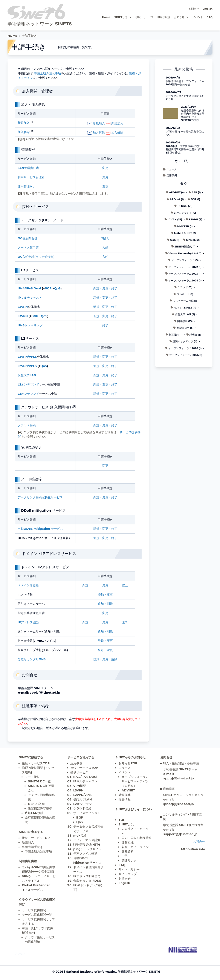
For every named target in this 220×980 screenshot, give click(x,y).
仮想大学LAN (27, 375)
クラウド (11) (183, 287)
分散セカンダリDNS (32, 659)
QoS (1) (173, 240)
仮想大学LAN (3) (183, 314)
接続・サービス (145, 17)
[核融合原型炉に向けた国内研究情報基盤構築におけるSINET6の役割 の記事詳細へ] (170, 114)
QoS (57, 288)
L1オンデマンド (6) (183, 213)
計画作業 (125, 795)
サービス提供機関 (34, 910)
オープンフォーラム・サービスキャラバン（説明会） (137, 781)
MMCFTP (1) (183, 226)
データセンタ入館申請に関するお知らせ (185, 97)
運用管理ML (26, 186)
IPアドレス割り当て (87, 876)
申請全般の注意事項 (47, 73)
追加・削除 (105, 604)
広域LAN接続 (34, 813)
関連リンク (129, 860)
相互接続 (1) (174, 335)
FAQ (210, 17)
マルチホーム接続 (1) (183, 301)
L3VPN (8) (194, 219)
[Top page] (183, 950)
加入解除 (24, 132)
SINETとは (123, 17)
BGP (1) (194, 199)
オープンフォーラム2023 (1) (183, 274)
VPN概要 (80, 786)
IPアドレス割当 (28, 622)
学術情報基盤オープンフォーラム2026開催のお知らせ (185, 83)
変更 (105, 168)
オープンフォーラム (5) (183, 260)
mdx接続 (80, 836)
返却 (125, 622)
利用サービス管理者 (31, 177)
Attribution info (193, 849)
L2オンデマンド (28, 384)
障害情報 (125, 799)
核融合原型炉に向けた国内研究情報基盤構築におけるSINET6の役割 (193, 115)
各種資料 (128, 851)
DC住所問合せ (27, 238)
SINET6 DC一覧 (39, 781)
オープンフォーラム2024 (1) (183, 280)
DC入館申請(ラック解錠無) (36, 257)
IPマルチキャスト (30, 298)
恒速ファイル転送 (85, 854)
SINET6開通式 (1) (183, 247)
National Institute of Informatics (91, 972)
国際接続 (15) (183, 321)
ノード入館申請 (28, 247)
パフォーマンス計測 (87, 840)
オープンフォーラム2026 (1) (183, 348)
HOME (12, 36)
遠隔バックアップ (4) (183, 341)
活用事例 (170, 175)
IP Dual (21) (183, 206)
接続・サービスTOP (36, 763)
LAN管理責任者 (28, 168)
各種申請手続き (32, 847)
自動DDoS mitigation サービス (40, 529)
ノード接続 (32, 777)
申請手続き (164, 17)
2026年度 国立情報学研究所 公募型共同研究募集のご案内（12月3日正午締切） (185, 149)
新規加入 (24, 123)
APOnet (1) (175, 199)
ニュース (170, 169)
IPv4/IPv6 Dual (29, 288)
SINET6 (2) (191, 240)
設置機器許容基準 (40, 808)
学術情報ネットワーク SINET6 (40, 24)
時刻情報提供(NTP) (87, 845)
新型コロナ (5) (183, 328)
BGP (48, 288)
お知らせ (181, 17)
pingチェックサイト (87, 849)
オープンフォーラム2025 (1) (184, 355)
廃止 (125, 585)
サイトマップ (128, 874)
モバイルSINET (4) (183, 308)
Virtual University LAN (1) (183, 253)
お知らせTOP (128, 763)
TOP (122, 820)
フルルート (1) (183, 294)
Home (106, 17)
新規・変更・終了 (105, 288)
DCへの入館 (36, 804)
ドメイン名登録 (28, 585)
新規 (85, 585)
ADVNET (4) (175, 192)
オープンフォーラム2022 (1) (183, 267)
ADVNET (128, 790)
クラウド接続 (27, 425)
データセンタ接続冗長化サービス (40, 497)
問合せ (105, 238)
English (208, 9)
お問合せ (194, 9)
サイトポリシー (129, 869)
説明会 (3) (194, 335)
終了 (105, 325)
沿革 (125, 856)
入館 (105, 247)
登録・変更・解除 (105, 659)
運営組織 (128, 842)
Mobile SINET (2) (183, 233)
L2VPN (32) (173, 219)
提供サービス (79, 772)
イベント (198, 17)
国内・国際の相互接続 (137, 838)
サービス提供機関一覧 (37, 915)
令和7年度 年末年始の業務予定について (185, 133)
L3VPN (23, 307)
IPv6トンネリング (30, 325)
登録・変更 (105, 594)
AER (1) (195, 192)
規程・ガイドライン (135, 847)
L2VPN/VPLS (27, 357)
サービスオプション (87, 813)
